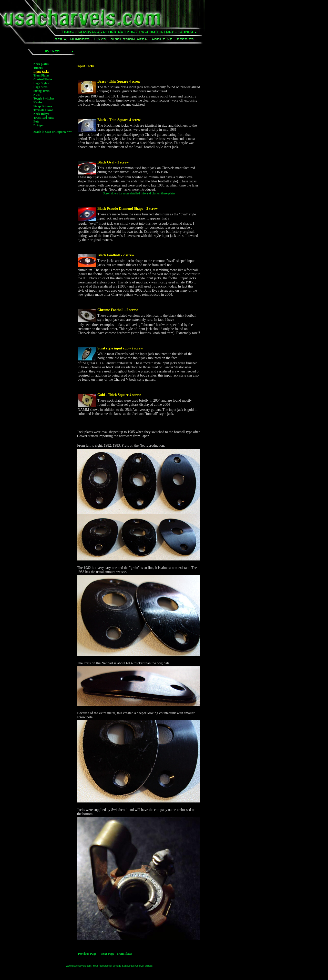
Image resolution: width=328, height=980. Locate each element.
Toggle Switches (44, 98)
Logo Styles (41, 83)
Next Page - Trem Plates (117, 954)
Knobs (38, 102)
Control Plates (43, 79)
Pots (36, 122)
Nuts (37, 95)
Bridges (39, 125)
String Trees (42, 91)
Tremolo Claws (43, 110)
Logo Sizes (40, 87)
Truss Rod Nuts (44, 118)
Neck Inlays (41, 114)
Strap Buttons (43, 106)
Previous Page (87, 954)
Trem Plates (41, 75)
